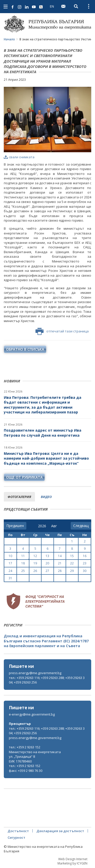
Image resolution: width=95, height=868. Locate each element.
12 (35, 556)
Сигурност (16, 837)
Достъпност (18, 831)
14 (60, 556)
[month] (55, 526)
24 (10, 571)
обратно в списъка (25, 349)
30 (85, 571)
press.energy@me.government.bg (35, 673)
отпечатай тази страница (62, 331)
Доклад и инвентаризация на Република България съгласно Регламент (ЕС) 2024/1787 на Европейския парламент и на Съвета (46, 641)
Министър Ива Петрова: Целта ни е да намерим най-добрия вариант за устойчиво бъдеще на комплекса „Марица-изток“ (46, 458)
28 (60, 571)
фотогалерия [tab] (19, 497)
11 (23, 556)
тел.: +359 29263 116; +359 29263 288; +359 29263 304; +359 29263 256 (47, 680)
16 (85, 556)
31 (10, 578)
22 (72, 563)
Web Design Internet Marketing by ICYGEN (72, 861)
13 (47, 556)
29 (72, 571)
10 (10, 556)
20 (47, 563)
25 (23, 571)
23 (85, 563)
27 (47, 571)
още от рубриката (24, 477)
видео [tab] (46, 497)
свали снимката (19, 157)
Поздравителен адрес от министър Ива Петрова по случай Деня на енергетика (43, 433)
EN (52, 6)
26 (35, 571)
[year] (42, 526)
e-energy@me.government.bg (32, 714)
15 (72, 556)
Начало (9, 39)
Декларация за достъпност (60, 831)
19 (35, 563)
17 (10, 563)
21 (60, 563)
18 (23, 563)
